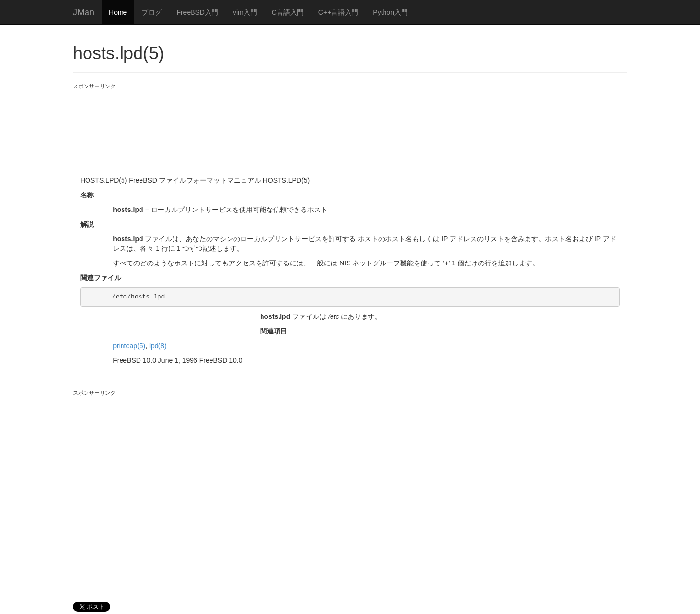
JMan (84, 12)
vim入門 (245, 12)
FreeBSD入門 (197, 12)
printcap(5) (129, 346)
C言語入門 (288, 12)
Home (118, 12)
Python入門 (390, 12)
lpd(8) (158, 346)
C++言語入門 (338, 12)
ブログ (152, 12)
